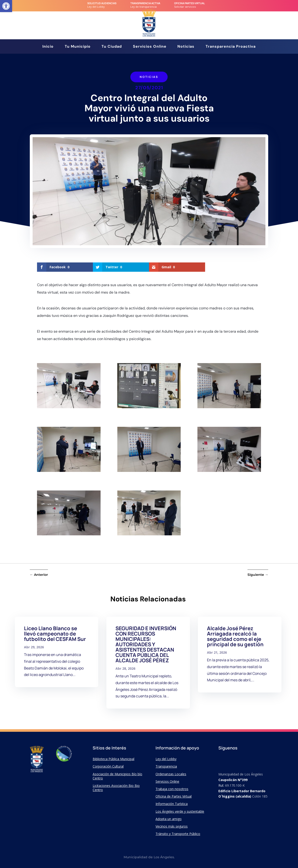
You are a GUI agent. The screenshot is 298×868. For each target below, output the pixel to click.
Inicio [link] (48, 47)
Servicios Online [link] (150, 47)
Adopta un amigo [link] (169, 819)
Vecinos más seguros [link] (172, 826)
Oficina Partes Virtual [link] (190, 3)
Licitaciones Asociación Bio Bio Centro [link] (116, 788)
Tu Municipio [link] (78, 47)
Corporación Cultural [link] (108, 766)
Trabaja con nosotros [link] (172, 789)
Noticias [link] (186, 47)
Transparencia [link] (166, 766)
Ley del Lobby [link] (166, 759)
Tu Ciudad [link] (112, 47)
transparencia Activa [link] (145, 3)
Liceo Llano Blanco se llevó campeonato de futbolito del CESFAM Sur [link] (55, 634)
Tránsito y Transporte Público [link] (178, 834)
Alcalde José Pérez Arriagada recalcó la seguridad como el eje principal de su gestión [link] (235, 636)
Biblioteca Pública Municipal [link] (113, 759)
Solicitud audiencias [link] (102, 3)
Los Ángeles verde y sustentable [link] (180, 811)
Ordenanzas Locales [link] (171, 774)
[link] (6, 6)
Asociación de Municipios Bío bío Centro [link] (117, 776)
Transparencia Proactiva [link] (231, 47)
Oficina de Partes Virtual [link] (174, 796)
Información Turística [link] (172, 804)
